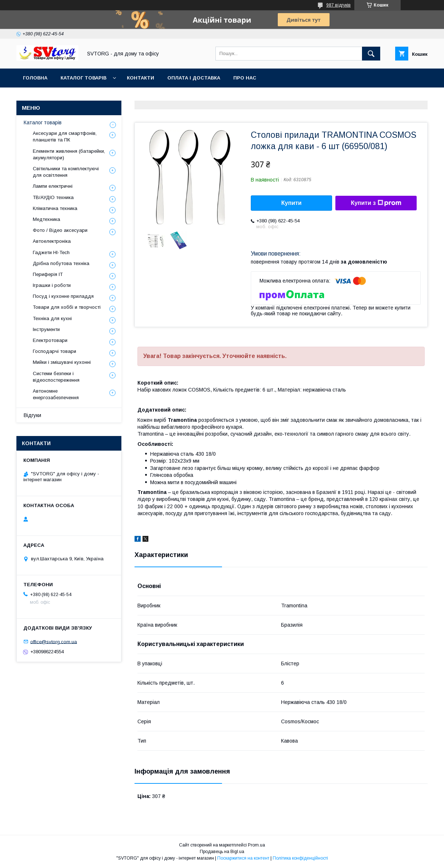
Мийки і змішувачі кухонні (62, 362)
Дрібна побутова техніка (61, 263)
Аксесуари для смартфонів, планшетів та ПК (65, 137)
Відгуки (32, 415)
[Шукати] (371, 54)
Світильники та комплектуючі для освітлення (66, 172)
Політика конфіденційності (300, 858)
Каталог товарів (83, 78)
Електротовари (50, 340)
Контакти (141, 78)
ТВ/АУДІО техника (53, 197)
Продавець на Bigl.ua (222, 852)
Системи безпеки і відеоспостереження (56, 377)
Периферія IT (48, 274)
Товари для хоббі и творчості (67, 307)
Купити (292, 203)
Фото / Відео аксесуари (60, 230)
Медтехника (46, 219)
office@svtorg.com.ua (54, 641)
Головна (35, 78)
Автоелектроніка (52, 241)
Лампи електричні (53, 186)
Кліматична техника (55, 208)
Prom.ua (256, 845)
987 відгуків (338, 5)
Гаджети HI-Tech (51, 252)
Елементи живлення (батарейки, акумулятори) (69, 154)
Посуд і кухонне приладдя (63, 296)
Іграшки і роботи (52, 285)
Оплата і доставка (194, 78)
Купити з (376, 203)
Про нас (245, 78)
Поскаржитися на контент (243, 858)
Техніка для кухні (52, 318)
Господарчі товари (54, 351)
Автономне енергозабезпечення (56, 394)
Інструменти (46, 329)
